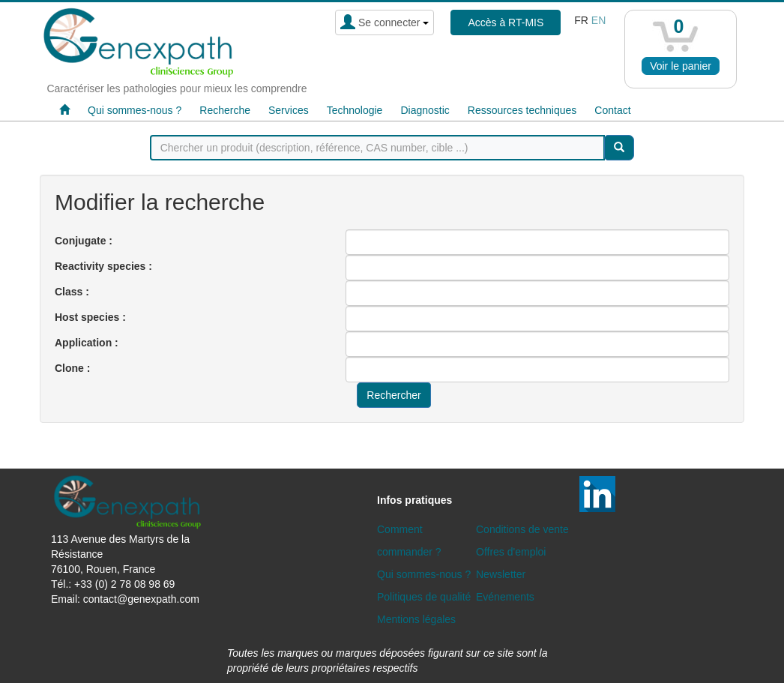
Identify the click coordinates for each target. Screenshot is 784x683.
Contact (612, 110)
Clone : (72, 368)
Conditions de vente (522, 529)
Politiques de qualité (424, 597)
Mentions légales (416, 619)
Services (289, 110)
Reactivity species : (103, 266)
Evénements (505, 597)
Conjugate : (84, 241)
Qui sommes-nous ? (135, 110)
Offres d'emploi (511, 552)
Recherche (225, 110)
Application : (87, 343)
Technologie (355, 110)
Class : (72, 292)
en (598, 20)
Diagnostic (425, 110)
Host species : (90, 317)
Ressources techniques (522, 110)
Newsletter (501, 574)
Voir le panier (681, 66)
